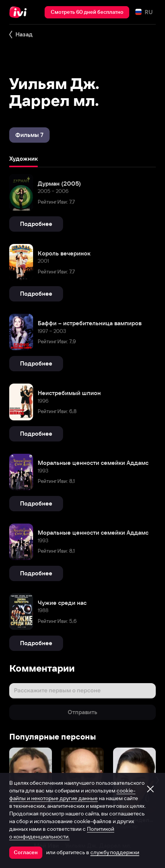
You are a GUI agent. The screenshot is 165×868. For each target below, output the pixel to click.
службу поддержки (115, 852)
